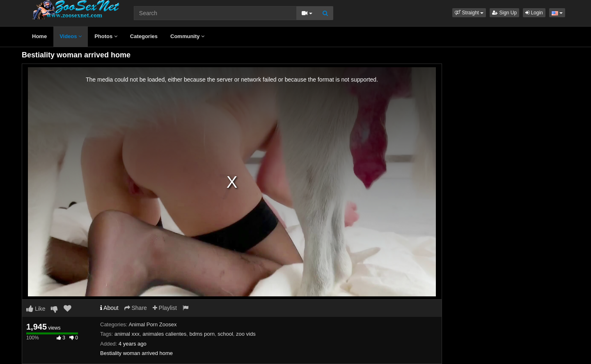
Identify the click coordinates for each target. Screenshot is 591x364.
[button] (469, 13)
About (109, 308)
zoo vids (246, 334)
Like (36, 309)
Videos (71, 36)
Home (39, 36)
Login (534, 13)
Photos (106, 36)
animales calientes (164, 334)
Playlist (165, 308)
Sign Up (504, 13)
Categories (144, 36)
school (225, 334)
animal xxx (127, 334)
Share (136, 308)
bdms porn (202, 334)
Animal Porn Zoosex (152, 324)
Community (187, 36)
